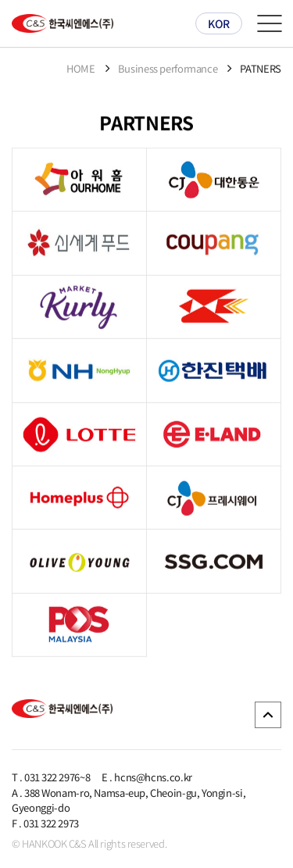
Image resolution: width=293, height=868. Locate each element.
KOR (219, 23)
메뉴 (270, 23)
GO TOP (268, 715)
